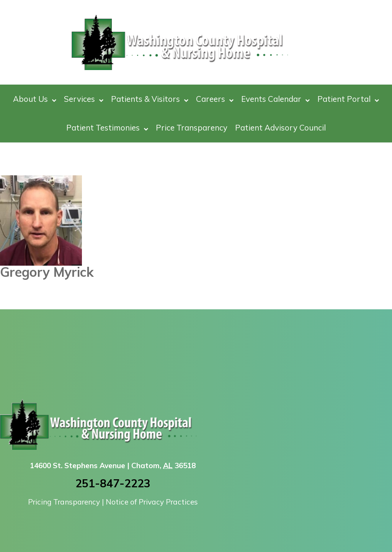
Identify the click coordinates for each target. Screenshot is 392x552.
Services (84, 99)
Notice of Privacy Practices (152, 502)
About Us (35, 99)
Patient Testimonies (107, 128)
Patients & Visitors (150, 99)
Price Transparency (192, 127)
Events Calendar (275, 99)
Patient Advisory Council (280, 127)
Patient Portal (348, 99)
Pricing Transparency (64, 502)
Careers (215, 99)
